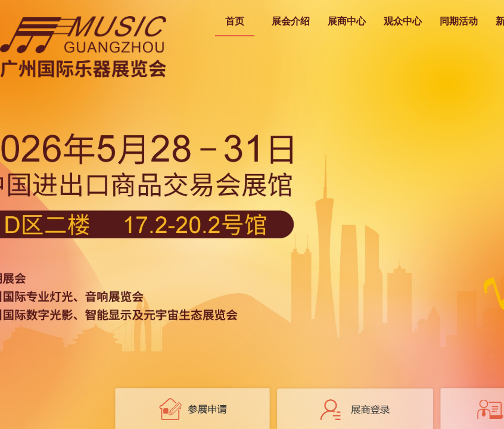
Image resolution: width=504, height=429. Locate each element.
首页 (235, 21)
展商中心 (347, 21)
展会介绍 (291, 21)
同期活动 (459, 21)
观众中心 (403, 21)
